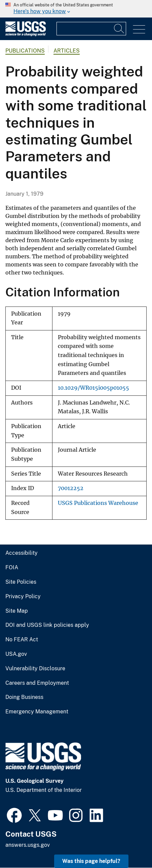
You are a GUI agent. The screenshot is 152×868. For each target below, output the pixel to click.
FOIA (12, 568)
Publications (25, 51)
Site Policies (21, 582)
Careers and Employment (37, 683)
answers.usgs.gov (28, 845)
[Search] (119, 29)
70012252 (71, 488)
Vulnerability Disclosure (35, 669)
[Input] (91, 29)
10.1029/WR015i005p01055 (93, 388)
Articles (67, 51)
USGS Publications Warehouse (98, 503)
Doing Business (24, 697)
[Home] (26, 35)
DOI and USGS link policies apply (47, 625)
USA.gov (16, 654)
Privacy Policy (23, 597)
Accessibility (22, 553)
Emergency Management (37, 712)
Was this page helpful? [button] (91, 861)
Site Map (17, 611)
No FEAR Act (22, 640)
